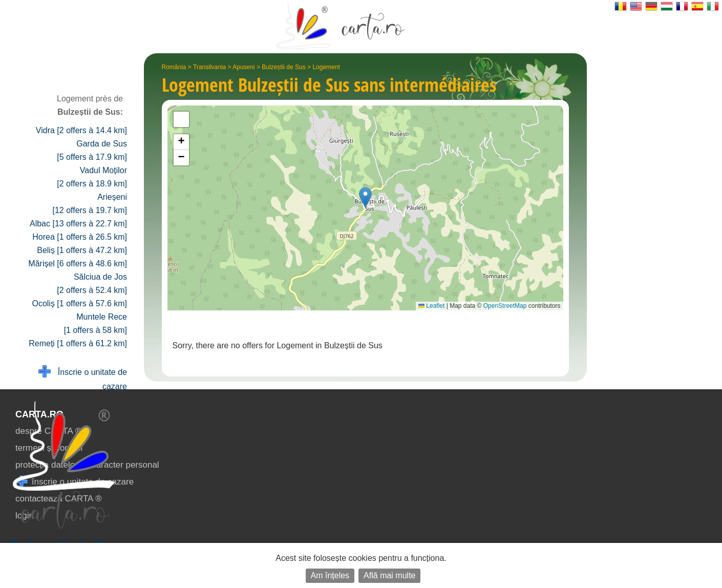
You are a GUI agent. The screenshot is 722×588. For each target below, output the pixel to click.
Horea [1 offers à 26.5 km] (80, 237)
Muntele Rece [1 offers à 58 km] (95, 323)
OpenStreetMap (505, 306)
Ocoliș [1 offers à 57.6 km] (79, 303)
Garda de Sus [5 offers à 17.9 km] (92, 150)
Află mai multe (389, 575)
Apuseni (243, 67)
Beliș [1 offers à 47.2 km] (82, 250)
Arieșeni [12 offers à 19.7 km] (90, 204)
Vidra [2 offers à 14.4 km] (81, 130)
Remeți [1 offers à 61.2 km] (78, 343)
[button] (365, 197)
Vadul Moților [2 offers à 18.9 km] (92, 177)
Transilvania (209, 67)
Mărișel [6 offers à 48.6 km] (78, 264)
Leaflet (431, 306)
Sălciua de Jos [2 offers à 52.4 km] (92, 283)
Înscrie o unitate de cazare (83, 378)
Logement (326, 67)
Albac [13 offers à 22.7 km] (78, 224)
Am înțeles (330, 575)
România (174, 67)
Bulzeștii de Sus (283, 67)
